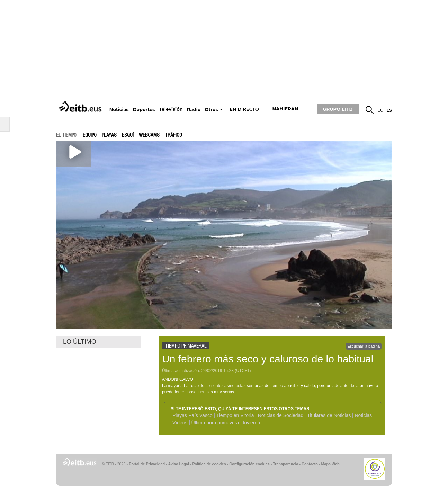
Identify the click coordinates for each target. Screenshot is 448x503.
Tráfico (173, 135)
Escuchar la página (364, 346)
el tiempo (66, 135)
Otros (211, 110)
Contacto (310, 464)
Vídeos (180, 423)
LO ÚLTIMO (80, 342)
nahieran (285, 109)
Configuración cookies (249, 464)
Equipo (90, 135)
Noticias (363, 415)
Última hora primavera (215, 423)
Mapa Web (330, 464)
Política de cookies (209, 464)
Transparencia (285, 464)
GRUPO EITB (338, 109)
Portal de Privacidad (147, 464)
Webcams (149, 135)
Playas (109, 135)
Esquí (128, 135)
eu (380, 110)
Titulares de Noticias (329, 415)
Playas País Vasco (192, 415)
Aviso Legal (179, 464)
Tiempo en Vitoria (235, 415)
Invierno (251, 423)
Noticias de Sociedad (281, 415)
